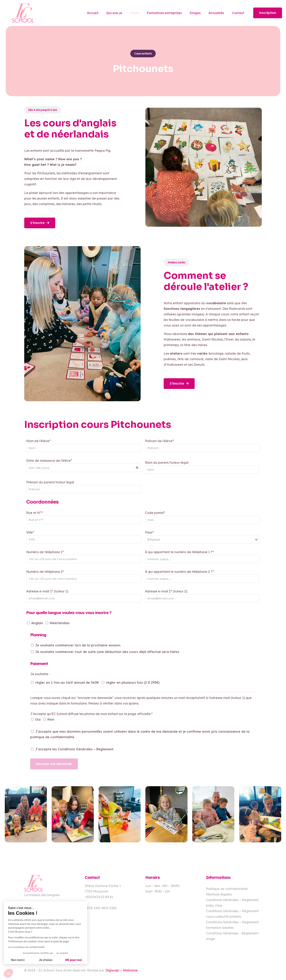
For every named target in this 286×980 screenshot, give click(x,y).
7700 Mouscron (96, 891)
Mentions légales (219, 894)
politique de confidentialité (52, 737)
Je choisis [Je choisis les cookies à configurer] (46, 960)
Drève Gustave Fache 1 (103, 886)
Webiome (130, 970)
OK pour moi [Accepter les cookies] (74, 960)
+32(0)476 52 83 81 (99, 897)
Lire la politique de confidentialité (26, 947)
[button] (8, 973)
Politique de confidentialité (227, 889)
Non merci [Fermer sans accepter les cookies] (18, 960)
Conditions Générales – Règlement (86, 749)
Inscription (268, 13)
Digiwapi (112, 970)
